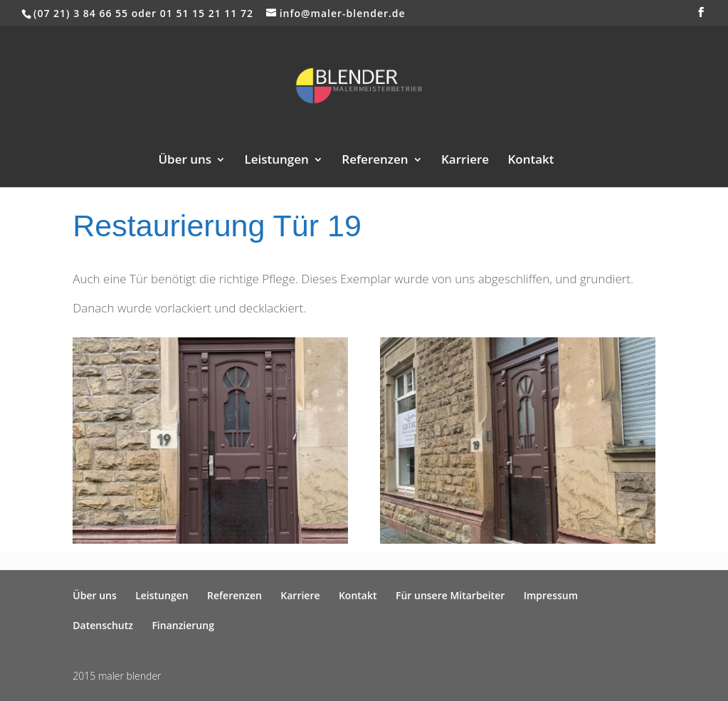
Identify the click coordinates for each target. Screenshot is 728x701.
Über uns (185, 161)
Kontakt (531, 161)
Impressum (551, 595)
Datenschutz (103, 625)
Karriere (465, 161)
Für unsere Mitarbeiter (450, 595)
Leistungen (277, 161)
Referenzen (375, 161)
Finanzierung (183, 625)
